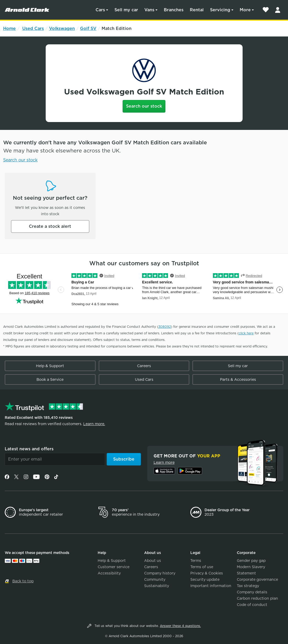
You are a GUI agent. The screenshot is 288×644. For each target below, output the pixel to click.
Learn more (164, 462)
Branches (174, 10)
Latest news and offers (29, 449)
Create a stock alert (50, 226)
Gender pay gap (251, 561)
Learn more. (94, 424)
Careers (144, 366)
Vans (149, 10)
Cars (100, 10)
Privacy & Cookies (207, 573)
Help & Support (50, 366)
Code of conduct (252, 605)
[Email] (55, 459)
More (245, 10)
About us (153, 561)
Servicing (220, 10)
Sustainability (157, 586)
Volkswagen (62, 28)
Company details (252, 592)
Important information (211, 586)
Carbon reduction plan (257, 598)
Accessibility (109, 573)
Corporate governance (257, 579)
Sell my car (126, 10)
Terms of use (202, 567)
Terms (196, 561)
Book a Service (50, 379)
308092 (165, 327)
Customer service (114, 567)
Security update (205, 579)
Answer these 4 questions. (180, 626)
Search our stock (144, 106)
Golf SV (88, 28)
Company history (160, 573)
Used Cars (33, 28)
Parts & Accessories (238, 379)
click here (246, 333)
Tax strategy (248, 586)
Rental (197, 10)
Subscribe (124, 459)
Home (9, 28)
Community (155, 579)
